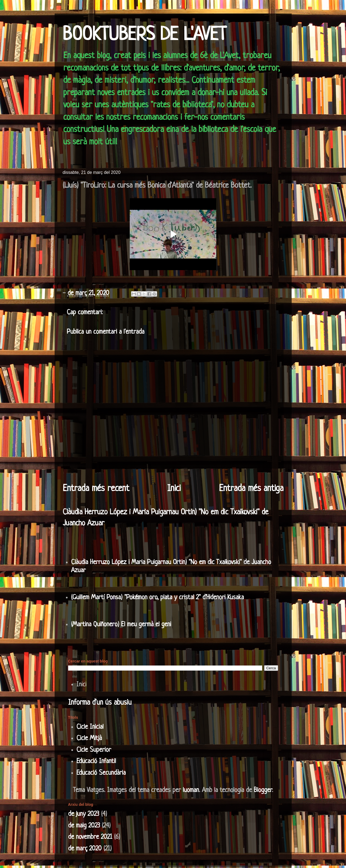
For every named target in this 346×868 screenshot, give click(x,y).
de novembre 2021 (90, 837)
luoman (191, 790)
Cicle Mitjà (89, 738)
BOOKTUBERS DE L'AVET (145, 35)
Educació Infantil (96, 761)
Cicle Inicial (90, 727)
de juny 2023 (84, 814)
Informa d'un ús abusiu (100, 703)
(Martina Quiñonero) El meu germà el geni (121, 625)
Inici (174, 489)
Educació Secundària (101, 773)
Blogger (263, 790)
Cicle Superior (94, 750)
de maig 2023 (84, 826)
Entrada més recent (96, 489)
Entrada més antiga (251, 489)
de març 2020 (85, 849)
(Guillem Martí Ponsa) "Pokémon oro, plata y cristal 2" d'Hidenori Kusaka (157, 598)
